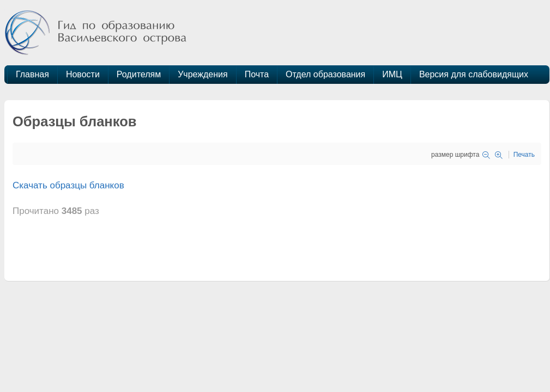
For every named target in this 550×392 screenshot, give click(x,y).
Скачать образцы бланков (68, 185)
